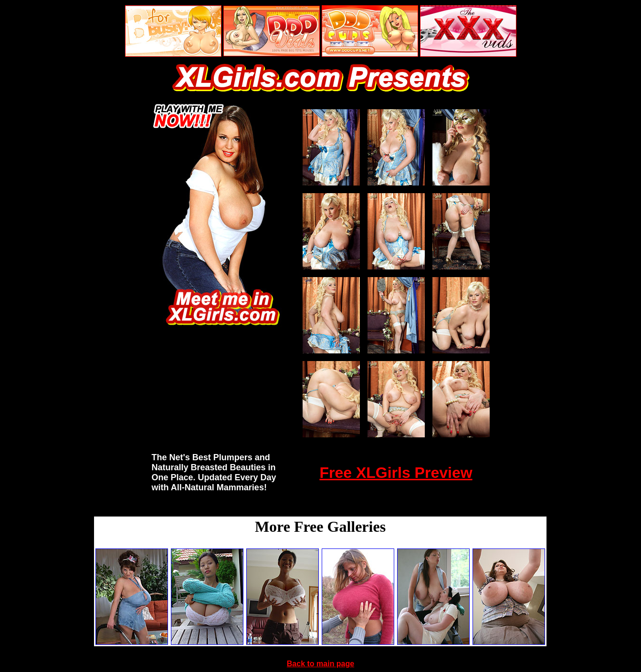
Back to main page (320, 664)
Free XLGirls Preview (396, 473)
